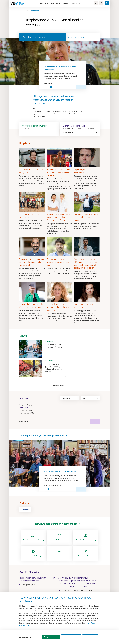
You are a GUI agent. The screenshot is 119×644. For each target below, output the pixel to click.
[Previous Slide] (79, 87)
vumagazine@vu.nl (29, 585)
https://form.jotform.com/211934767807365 (77, 591)
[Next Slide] (84, 87)
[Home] (27, 10)
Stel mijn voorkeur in (90, 638)
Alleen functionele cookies (70, 638)
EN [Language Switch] (96, 3)
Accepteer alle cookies (49, 638)
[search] (62, 37)
